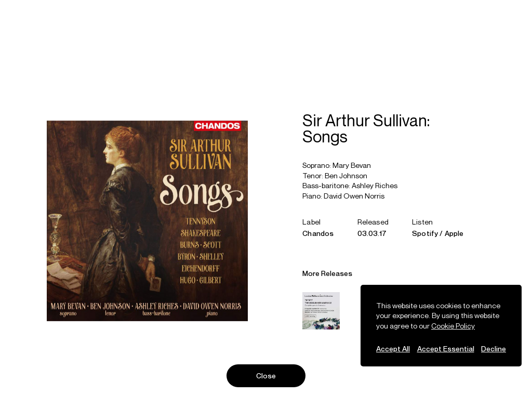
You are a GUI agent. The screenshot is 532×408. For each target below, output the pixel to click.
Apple (454, 235)
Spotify (425, 235)
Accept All (393, 348)
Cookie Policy (453, 326)
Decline (494, 348)
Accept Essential (446, 348)
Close (266, 376)
